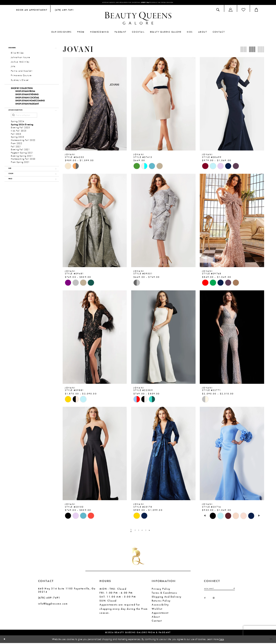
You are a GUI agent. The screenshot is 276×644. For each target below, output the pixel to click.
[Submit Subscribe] (233, 590)
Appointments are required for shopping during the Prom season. (138, 3)
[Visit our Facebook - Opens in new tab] (206, 602)
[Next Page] (153, 531)
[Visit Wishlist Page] (243, 11)
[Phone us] (63, 11)
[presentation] (95, 105)
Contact (157, 622)
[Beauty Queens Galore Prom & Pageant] (138, 19)
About (156, 618)
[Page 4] (143, 531)
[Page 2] (133, 531)
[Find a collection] (24, 123)
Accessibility (160, 606)
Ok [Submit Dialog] (270, 640)
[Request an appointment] (32, 11)
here (222, 640)
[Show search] (218, 11)
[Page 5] (148, 531)
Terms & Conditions (164, 594)
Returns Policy (161, 602)
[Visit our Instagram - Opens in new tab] (218, 602)
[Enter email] (219, 590)
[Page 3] (138, 531)
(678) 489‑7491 (49, 599)
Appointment (160, 614)
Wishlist (157, 610)
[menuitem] (32, 11)
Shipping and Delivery (167, 598)
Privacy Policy (161, 590)
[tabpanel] (213, 517)
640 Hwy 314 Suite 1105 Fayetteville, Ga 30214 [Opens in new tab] (67, 591)
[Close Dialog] (6, 640)
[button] (230, 11)
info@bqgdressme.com (53, 605)
